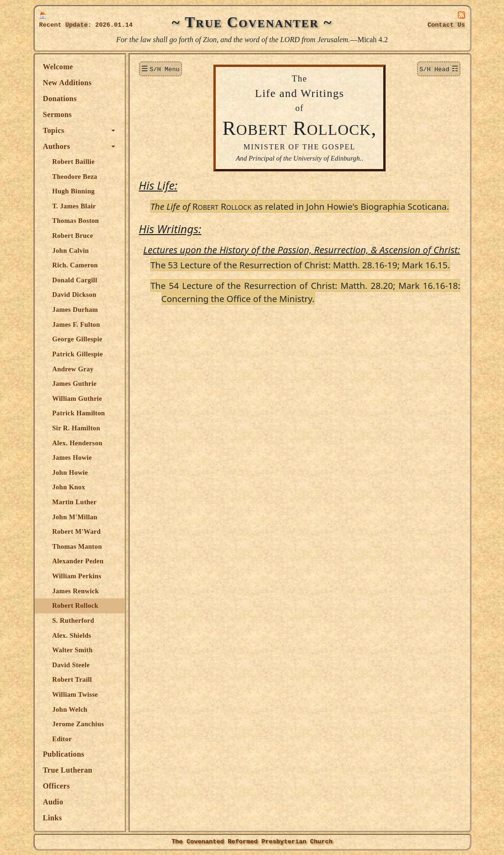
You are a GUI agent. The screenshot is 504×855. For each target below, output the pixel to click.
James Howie (72, 457)
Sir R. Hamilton (77, 428)
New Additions (67, 83)
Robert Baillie (74, 162)
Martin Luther (75, 502)
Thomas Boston (76, 221)
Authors (57, 146)
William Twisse (75, 694)
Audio (53, 802)
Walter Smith (73, 650)
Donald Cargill (75, 280)
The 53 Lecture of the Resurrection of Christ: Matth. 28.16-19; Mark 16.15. (300, 265)
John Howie (70, 472)
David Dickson (74, 295)
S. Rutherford (73, 620)
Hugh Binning (74, 191)
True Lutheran (68, 770)
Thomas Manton (77, 546)
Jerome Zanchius (78, 724)
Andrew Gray (73, 369)
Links (53, 818)
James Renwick (76, 591)
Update (77, 25)
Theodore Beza (75, 177)
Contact (446, 25)
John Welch (70, 709)
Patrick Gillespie (78, 354)
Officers (57, 786)
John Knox (69, 487)
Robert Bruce (73, 236)
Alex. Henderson (77, 443)
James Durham (75, 310)
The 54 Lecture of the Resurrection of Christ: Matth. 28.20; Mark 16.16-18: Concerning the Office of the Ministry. (306, 292)
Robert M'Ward (77, 531)
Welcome (58, 67)
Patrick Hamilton (79, 413)
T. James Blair (74, 206)
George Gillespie (77, 339)
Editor (62, 739)
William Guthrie (77, 398)
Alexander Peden (78, 561)
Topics (54, 130)
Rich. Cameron (75, 265)
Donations (60, 99)
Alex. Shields (72, 635)
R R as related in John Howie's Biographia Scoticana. (300, 206)
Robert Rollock (76, 605)
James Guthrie (75, 383)
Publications (64, 754)
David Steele (71, 665)
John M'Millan (75, 517)
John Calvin (71, 251)
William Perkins (77, 576)
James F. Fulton (76, 324)
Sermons (58, 114)
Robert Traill (72, 679)
